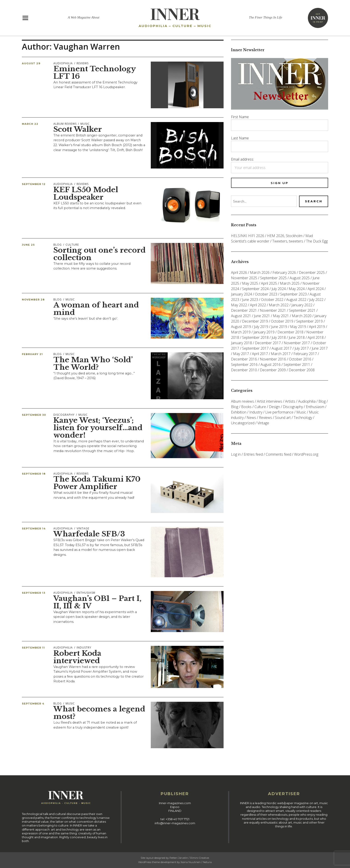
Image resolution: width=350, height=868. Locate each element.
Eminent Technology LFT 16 (95, 73)
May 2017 (241, 354)
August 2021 (241, 316)
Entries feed (253, 454)
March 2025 (290, 283)
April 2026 (239, 272)
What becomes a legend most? (99, 713)
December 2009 (273, 370)
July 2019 (261, 327)
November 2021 (273, 310)
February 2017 (305, 354)
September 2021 (302, 310)
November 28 (33, 300)
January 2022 (302, 305)
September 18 (34, 474)
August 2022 (296, 300)
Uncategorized (243, 423)
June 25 (28, 245)
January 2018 (241, 343)
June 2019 (279, 327)
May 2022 (239, 305)
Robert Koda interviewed (77, 657)
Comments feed (278, 454)
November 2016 (273, 359)
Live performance (279, 412)
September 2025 (273, 278)
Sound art (283, 418)
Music (85, 124)
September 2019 (309, 321)
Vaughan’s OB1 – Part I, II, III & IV (97, 602)
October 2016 (300, 359)
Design (274, 407)
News (251, 418)
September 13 (34, 593)
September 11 (33, 648)
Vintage (83, 528)
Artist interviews (270, 401)
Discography (64, 415)
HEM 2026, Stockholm (285, 236)
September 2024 (255, 289)
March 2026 (260, 272)
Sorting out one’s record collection (100, 254)
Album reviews (65, 124)
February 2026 (284, 272)
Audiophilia (63, 63)
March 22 (30, 124)
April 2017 (260, 354)
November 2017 (297, 343)
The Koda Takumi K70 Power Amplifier (97, 483)
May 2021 (281, 316)
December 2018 (290, 332)
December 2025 (312, 272)
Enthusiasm (86, 593)
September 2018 (255, 337)
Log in (236, 454)
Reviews (83, 63)
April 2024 (316, 289)
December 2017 (268, 343)
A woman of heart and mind (96, 309)
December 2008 (302, 370)
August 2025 (300, 278)
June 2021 (262, 316)
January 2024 (241, 294)
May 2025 (250, 283)
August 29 (31, 63)
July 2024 (279, 289)
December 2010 (244, 370)
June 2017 (320, 348)
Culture (72, 245)
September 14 (34, 529)
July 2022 (316, 300)
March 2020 (302, 316)
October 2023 (266, 294)
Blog (58, 245)
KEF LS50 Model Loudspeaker (86, 193)
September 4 (33, 704)
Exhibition (239, 412)
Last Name (240, 138)
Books (246, 407)
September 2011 (297, 365)
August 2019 (241, 327)
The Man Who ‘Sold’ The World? (93, 364)
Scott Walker (78, 129)
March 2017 (281, 354)
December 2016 (244, 359)
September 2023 (293, 294)
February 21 (32, 354)
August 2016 (271, 365)
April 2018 (316, 337)
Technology (303, 418)
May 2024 (297, 289)
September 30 (34, 415)
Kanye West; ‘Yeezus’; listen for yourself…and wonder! (98, 428)
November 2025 (244, 278)
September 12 (34, 184)
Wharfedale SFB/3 (89, 534)
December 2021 (244, 310)
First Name (240, 117)
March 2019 (241, 332)
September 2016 (244, 365)
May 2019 (298, 327)
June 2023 (250, 300)
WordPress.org (306, 454)
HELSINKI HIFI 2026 (248, 236)
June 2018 (297, 337)
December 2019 (255, 321)
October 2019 (282, 321)
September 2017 (255, 348)
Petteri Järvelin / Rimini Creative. (189, 858)
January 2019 (264, 332)
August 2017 (282, 348)
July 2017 (302, 348)
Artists (290, 401)
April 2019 (317, 327)
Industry (84, 648)
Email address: (242, 159)
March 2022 (279, 305)
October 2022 (272, 300)
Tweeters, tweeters (288, 241)
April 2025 (269, 283)
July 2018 (279, 337)
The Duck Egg (317, 241)
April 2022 (258, 305)
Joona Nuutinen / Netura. (196, 862)
